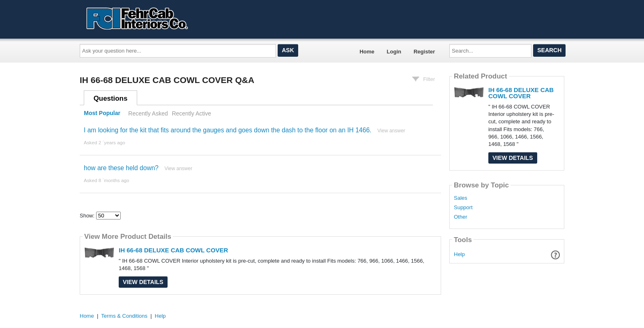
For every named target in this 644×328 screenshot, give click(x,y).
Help (459, 254)
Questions (111, 98)
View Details (143, 282)
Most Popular (102, 113)
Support (463, 208)
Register (424, 52)
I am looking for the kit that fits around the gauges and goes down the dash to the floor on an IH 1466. (228, 130)
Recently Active (191, 113)
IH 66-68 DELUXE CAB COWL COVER (173, 250)
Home (367, 52)
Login (394, 52)
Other (461, 217)
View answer (391, 131)
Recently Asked (148, 113)
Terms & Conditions (124, 316)
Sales (461, 198)
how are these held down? (121, 168)
